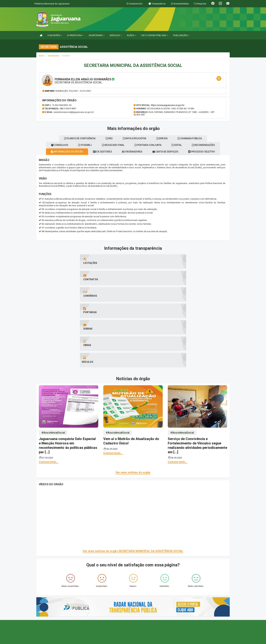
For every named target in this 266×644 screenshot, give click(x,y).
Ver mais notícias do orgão (133, 397)
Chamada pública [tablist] (133, 138)
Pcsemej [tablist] (130, 151)
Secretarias (53, 56)
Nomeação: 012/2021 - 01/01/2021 (73, 91)
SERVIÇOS (116, 35)
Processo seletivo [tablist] (64, 151)
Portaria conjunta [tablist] (201, 151)
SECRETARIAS (97, 35)
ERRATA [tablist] (216, 145)
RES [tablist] (155, 145)
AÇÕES (131, 35)
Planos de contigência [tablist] (122, 145)
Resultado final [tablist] (162, 151)
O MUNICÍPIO (55, 35)
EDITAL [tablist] (49, 145)
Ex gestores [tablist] (119, 158)
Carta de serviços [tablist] (190, 158)
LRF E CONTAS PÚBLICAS (155, 35)
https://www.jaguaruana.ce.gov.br (168, 105)
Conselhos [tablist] (101, 151)
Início (42, 56)
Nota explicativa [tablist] (185, 145)
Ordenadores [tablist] (153, 158)
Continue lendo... (49, 386)
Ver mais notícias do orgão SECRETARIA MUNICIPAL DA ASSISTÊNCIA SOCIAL (133, 475)
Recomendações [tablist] (80, 145)
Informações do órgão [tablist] (79, 158)
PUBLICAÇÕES (181, 35)
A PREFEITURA (75, 35)
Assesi (121, 640)
